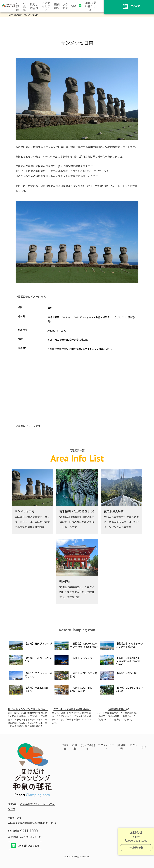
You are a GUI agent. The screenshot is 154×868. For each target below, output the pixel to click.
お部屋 (17, 6)
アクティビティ (46, 6)
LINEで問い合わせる (90, 6)
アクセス (65, 6)
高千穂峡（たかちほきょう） (78, 511)
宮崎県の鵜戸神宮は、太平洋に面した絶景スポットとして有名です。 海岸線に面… (77, 592)
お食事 (24, 6)
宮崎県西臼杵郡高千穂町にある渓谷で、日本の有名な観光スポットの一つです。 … (77, 522)
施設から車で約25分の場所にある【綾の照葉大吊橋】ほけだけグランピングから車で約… (121, 522)
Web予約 (136, 847)
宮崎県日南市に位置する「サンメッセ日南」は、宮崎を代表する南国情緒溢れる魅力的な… (32, 522)
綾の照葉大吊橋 (114, 511)
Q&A (73, 6)
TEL (23, 831)
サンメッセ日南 (25, 511)
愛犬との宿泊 (34, 6)
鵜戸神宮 (65, 581)
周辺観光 (57, 6)
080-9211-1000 (136, 840)
